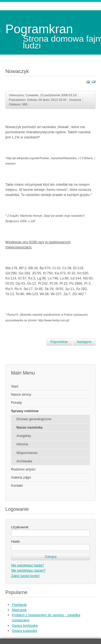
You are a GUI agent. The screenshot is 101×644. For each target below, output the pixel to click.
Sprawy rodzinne (25, 411)
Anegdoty (24, 436)
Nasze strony (21, 394)
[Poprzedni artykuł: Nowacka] (59, 342)
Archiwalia (24, 461)
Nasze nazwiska (29, 427)
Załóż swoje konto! (25, 576)
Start (15, 386)
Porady (17, 403)
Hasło (15, 541)
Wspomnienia (27, 453)
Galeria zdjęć (21, 477)
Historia (22, 444)
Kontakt (17, 485)
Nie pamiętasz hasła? (27, 565)
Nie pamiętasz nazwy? (28, 570)
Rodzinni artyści (23, 469)
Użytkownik (20, 527)
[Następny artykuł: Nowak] (84, 342)
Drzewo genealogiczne (34, 419)
